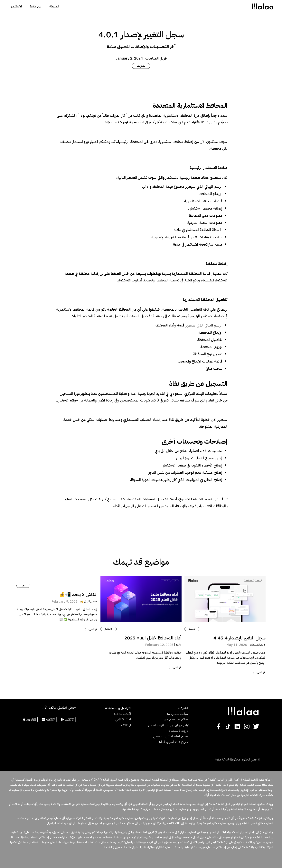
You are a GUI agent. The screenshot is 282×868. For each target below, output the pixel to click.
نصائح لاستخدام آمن (176, 719)
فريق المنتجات (156, 58)
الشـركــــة (183, 708)
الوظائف (126, 725)
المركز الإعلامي (123, 719)
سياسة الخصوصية (178, 714)
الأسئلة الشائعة (123, 714)
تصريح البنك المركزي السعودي (171, 736)
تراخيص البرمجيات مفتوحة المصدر (168, 725)
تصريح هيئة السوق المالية (174, 742)
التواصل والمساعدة (118, 708)
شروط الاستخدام (179, 731)
